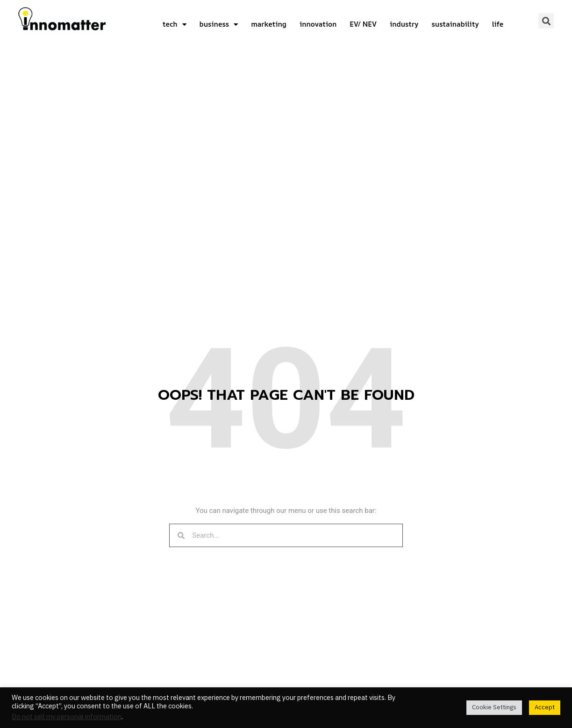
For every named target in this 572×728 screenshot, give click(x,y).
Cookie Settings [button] (494, 707)
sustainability (455, 24)
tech (174, 25)
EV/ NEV (363, 24)
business (219, 25)
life (498, 24)
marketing (269, 24)
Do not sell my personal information (67, 717)
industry (404, 24)
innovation (318, 24)
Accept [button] (545, 707)
